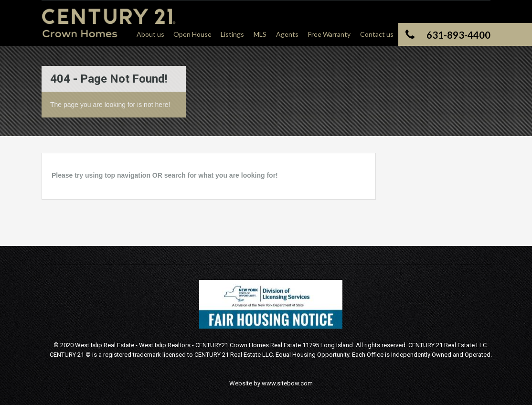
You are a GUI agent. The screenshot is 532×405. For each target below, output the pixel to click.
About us (150, 34)
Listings (232, 34)
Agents (287, 34)
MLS (260, 34)
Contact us (377, 34)
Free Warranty (329, 34)
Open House (192, 34)
